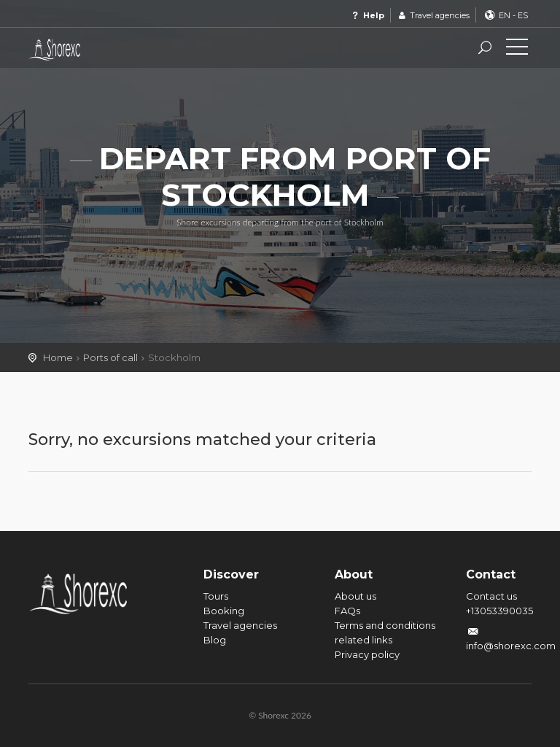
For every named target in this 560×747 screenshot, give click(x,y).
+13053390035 (499, 611)
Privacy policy (367, 654)
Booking (224, 611)
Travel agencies (433, 15)
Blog (215, 640)
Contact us (491, 596)
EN (505, 15)
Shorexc (94, 50)
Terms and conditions (385, 625)
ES (523, 15)
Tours (216, 596)
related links (363, 640)
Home (58, 357)
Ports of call (110, 357)
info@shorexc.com (511, 646)
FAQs (347, 611)
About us (355, 596)
